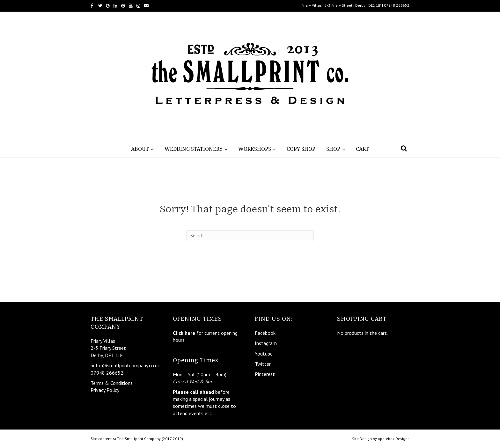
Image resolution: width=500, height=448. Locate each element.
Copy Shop (301, 149)
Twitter (263, 364)
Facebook (265, 333)
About (140, 149)
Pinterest (265, 374)
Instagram (266, 343)
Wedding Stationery (194, 149)
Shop (333, 149)
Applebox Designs (394, 439)
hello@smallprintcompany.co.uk (125, 365)
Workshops (255, 149)
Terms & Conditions (112, 383)
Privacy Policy (105, 390)
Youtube (264, 354)
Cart (362, 149)
